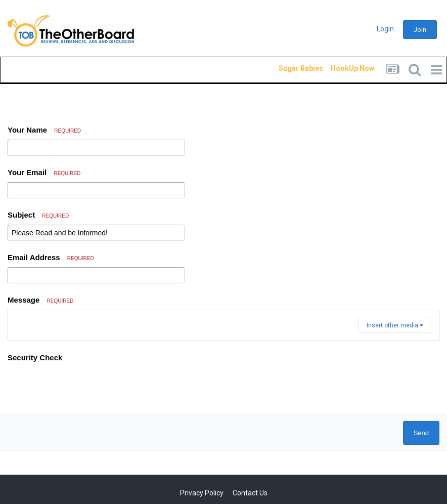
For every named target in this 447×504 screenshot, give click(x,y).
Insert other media (395, 325)
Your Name (44, 130)
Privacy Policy (202, 493)
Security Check (35, 358)
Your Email (44, 172)
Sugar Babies (289, 68)
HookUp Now (341, 68)
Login (385, 29)
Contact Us (250, 493)
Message (40, 300)
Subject (38, 215)
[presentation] (84, 386)
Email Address (51, 257)
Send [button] (421, 433)
